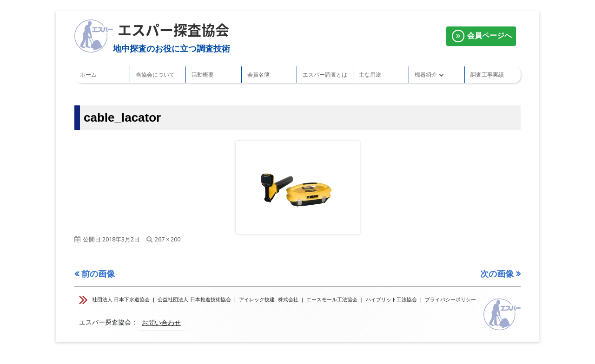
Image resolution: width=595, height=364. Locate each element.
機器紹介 (426, 75)
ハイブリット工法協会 (392, 300)
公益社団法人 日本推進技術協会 (195, 300)
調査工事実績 (487, 75)
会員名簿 (258, 75)
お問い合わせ (161, 323)
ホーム (88, 75)
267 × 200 (168, 239)
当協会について (155, 75)
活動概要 (203, 75)
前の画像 (98, 273)
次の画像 (497, 273)
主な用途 (370, 75)
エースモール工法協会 (333, 300)
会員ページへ (481, 36)
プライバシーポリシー (450, 300)
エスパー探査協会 (173, 29)
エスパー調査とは (325, 75)
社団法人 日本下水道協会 (122, 300)
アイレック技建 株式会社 (270, 300)
